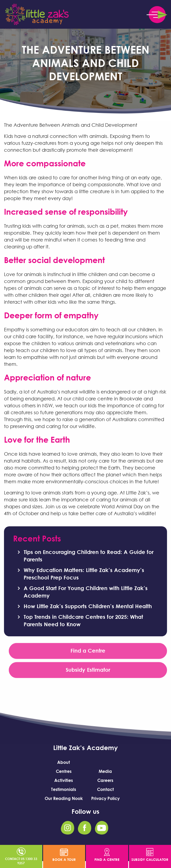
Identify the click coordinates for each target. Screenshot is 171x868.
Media (105, 771)
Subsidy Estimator (88, 671)
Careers (105, 780)
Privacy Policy (105, 798)
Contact (105, 789)
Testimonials (64, 789)
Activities (64, 780)
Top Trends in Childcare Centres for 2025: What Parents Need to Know (83, 620)
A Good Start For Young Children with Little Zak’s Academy (86, 592)
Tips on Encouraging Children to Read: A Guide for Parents (89, 556)
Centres (64, 771)
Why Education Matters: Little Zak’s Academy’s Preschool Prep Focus (84, 574)
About (64, 762)
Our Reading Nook (64, 798)
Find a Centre (88, 652)
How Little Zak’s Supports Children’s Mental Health (88, 606)
